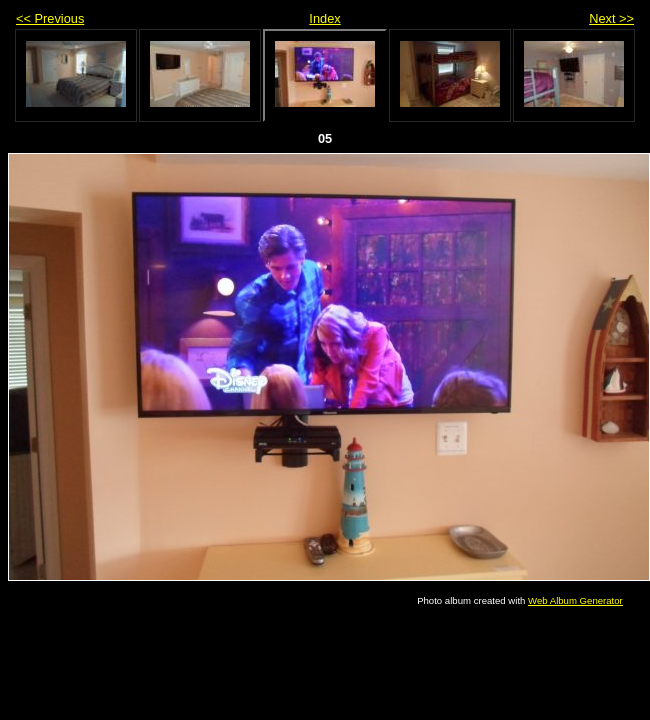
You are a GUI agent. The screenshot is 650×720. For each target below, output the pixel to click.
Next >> (611, 18)
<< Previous (50, 18)
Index (324, 18)
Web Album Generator (575, 600)
